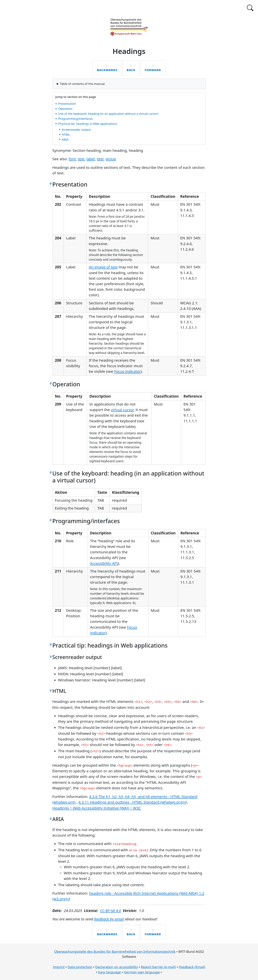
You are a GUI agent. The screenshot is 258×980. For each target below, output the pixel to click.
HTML (66, 134)
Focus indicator (127, 371)
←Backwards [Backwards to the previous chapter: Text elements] (107, 68)
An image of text (103, 267)
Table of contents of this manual (82, 84)
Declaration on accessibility (117, 967)
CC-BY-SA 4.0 (111, 911)
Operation (65, 109)
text (81, 159)
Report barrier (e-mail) (158, 967)
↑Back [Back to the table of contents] (131, 68)
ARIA (65, 139)
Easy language (110, 972)
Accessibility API (104, 563)
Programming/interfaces (75, 119)
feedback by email (109, 919)
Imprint (59, 967)
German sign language (142, 972)
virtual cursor (122, 410)
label (91, 159)
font (72, 159)
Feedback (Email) (192, 967)
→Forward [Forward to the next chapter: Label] (153, 68)
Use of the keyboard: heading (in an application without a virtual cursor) (108, 114)
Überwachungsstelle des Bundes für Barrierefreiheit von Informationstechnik (115, 951)
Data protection (80, 967)
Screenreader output (76, 129)
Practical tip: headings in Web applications (88, 123)
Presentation (67, 104)
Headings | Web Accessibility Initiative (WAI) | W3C (97, 808)
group (111, 159)
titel (100, 159)
